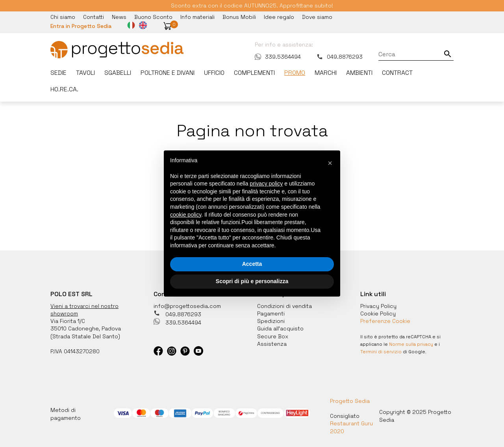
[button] (167, 26)
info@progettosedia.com (187, 306)
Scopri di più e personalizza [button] (252, 281)
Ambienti (359, 73)
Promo (295, 73)
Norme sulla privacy (411, 344)
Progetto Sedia (350, 401)
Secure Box (273, 336)
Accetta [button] (252, 264)
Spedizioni (271, 321)
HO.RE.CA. (64, 89)
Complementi (254, 73)
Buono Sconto (153, 17)
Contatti (94, 17)
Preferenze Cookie (385, 321)
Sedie (58, 73)
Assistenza (272, 344)
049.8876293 (340, 57)
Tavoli (85, 73)
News (119, 17)
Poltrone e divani (168, 73)
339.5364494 (278, 57)
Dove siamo (317, 17)
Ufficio (214, 73)
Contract (397, 73)
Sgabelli (118, 73)
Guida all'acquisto (280, 328)
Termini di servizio (381, 352)
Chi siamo (63, 17)
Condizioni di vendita (284, 306)
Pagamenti (271, 313)
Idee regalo (279, 17)
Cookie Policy (378, 313)
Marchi (326, 73)
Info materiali (197, 17)
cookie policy (186, 215)
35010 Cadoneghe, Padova (86, 328)
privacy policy (266, 184)
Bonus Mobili (239, 17)
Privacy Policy (378, 306)
